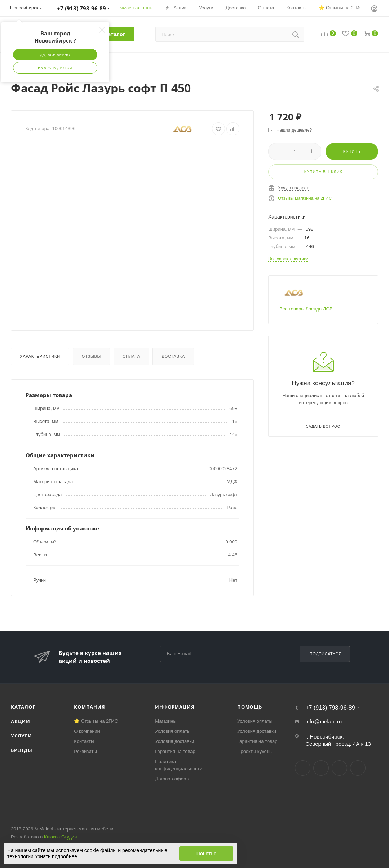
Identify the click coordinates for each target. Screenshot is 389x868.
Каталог (23, 707)
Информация (175, 707)
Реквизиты (85, 751)
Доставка (173, 356)
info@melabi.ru (324, 721)
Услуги (21, 736)
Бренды (22, 750)
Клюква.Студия (61, 837)
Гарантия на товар (175, 751)
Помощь (250, 707)
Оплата (131, 356)
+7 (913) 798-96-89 (330, 708)
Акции (21, 721)
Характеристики (40, 356)
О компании (87, 731)
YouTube (339, 768)
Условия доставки (174, 741)
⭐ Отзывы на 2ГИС (96, 721)
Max (358, 768)
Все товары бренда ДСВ (306, 309)
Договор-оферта (173, 779)
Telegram (321, 768)
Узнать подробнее (56, 856)
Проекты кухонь (255, 751)
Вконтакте (303, 768)
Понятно (206, 854)
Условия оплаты (173, 731)
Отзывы (91, 356)
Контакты (84, 741)
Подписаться (326, 654)
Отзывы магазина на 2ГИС (305, 198)
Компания (89, 707)
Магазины (166, 721)
